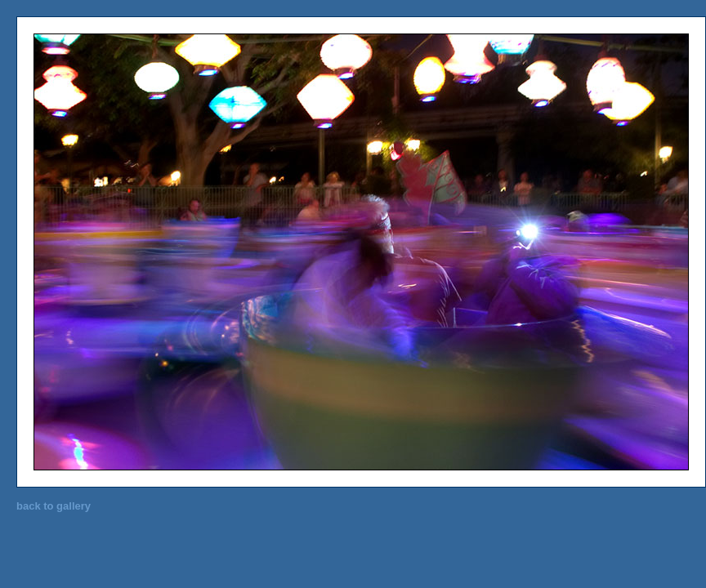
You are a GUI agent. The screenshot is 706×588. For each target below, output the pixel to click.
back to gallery (54, 506)
